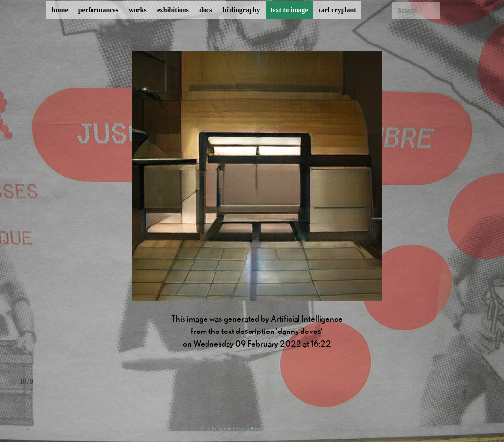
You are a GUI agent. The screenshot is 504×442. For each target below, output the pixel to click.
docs (206, 10)
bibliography (241, 10)
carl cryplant (337, 10)
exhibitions (173, 10)
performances (98, 10)
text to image (289, 10)
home (60, 10)
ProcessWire (291, 428)
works (138, 10)
